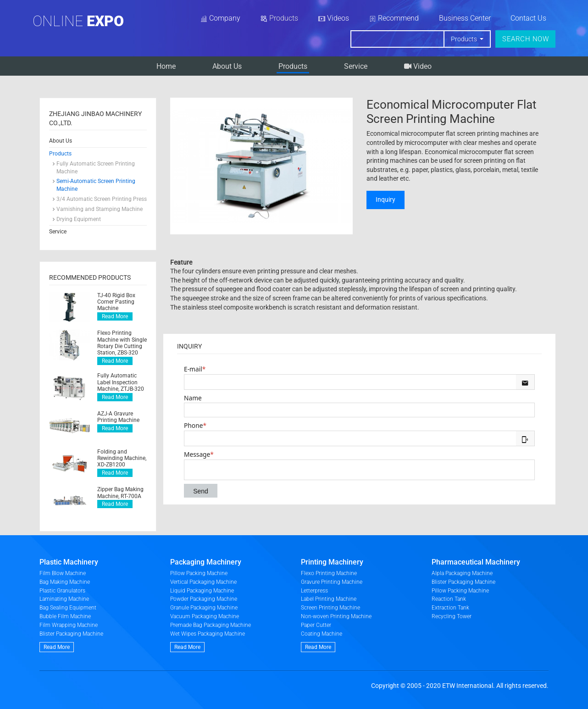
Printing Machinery (332, 562)
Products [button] (465, 39)
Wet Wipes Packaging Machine (208, 634)
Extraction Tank (450, 608)
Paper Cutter (316, 625)
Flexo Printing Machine (329, 573)
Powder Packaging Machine (204, 599)
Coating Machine (322, 634)
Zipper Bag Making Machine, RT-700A (120, 493)
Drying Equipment (79, 219)
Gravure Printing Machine (332, 582)
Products (293, 66)
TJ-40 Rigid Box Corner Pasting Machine (116, 302)
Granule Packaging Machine (204, 608)
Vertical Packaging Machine (203, 582)
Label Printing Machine (329, 599)
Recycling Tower (452, 616)
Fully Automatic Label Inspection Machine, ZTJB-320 (121, 382)
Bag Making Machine (65, 582)
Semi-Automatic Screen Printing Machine (96, 185)
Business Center (465, 18)
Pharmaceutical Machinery (476, 562)
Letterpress (314, 591)
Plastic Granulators (62, 591)
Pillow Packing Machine (199, 573)
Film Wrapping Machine (69, 625)
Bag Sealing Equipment (68, 608)
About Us (227, 66)
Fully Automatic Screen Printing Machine (96, 168)
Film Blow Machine (63, 573)
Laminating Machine (64, 599)
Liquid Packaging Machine (202, 591)
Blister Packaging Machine (71, 634)
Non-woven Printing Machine (336, 616)
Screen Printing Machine (330, 608)
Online (78, 21)
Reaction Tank (449, 599)
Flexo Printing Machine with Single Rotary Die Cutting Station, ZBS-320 (122, 343)
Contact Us (528, 18)
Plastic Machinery (69, 562)
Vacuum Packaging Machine (205, 616)
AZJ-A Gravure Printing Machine (118, 417)
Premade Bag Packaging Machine (211, 625)
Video (418, 66)
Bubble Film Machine (65, 616)
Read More (115, 316)
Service (356, 66)
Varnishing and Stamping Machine (100, 209)
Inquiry (386, 199)
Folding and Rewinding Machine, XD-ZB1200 (122, 458)
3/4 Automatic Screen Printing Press (102, 199)
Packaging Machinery (206, 562)
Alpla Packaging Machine (462, 573)
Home (166, 66)
